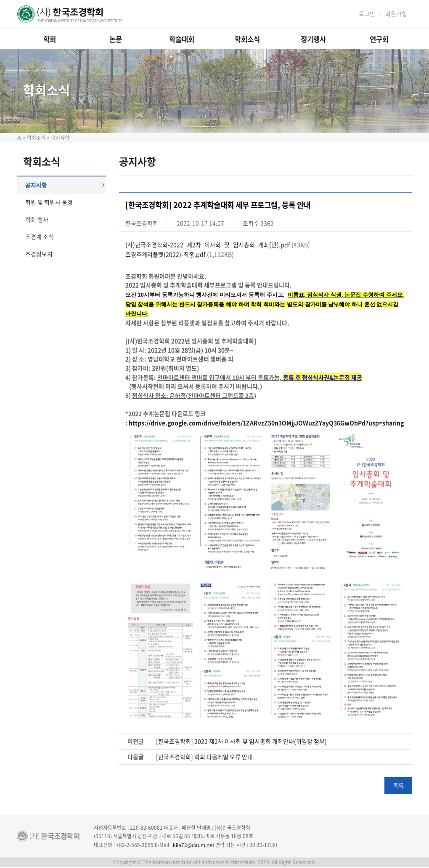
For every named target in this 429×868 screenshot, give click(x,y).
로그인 (367, 14)
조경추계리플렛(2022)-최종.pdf (166, 254)
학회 (50, 39)
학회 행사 (37, 219)
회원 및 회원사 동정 (49, 202)
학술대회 (182, 39)
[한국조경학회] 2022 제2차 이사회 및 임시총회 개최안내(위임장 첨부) (241, 742)
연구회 (379, 39)
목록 (398, 786)
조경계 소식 (40, 237)
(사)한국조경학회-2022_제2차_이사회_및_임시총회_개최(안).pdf (208, 245)
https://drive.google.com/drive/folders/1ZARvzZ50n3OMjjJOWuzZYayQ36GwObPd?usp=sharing (266, 423)
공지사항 (65, 185)
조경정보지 (39, 254)
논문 (116, 39)
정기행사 (313, 39)
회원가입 (396, 14)
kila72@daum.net (194, 845)
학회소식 (247, 39)
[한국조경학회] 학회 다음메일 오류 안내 (204, 757)
